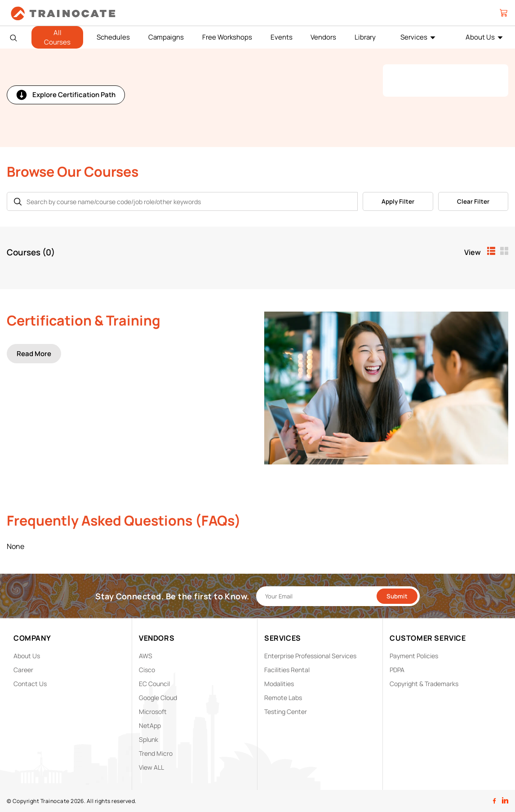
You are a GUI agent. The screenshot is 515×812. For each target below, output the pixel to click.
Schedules (113, 37)
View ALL (151, 767)
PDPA (397, 670)
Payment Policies (414, 656)
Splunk (149, 739)
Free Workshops (227, 37)
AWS (146, 656)
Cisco (147, 670)
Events (282, 37)
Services (414, 37)
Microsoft (153, 712)
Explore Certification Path (66, 95)
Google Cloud (158, 698)
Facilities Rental (287, 670)
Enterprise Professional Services (310, 656)
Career (23, 670)
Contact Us (30, 684)
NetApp (150, 725)
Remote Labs (283, 698)
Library (365, 37)
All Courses (57, 37)
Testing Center (286, 712)
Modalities (279, 684)
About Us (480, 37)
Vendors (323, 37)
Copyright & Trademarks (424, 684)
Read (34, 354)
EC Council (154, 684)
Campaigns (166, 37)
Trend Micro (156, 753)
